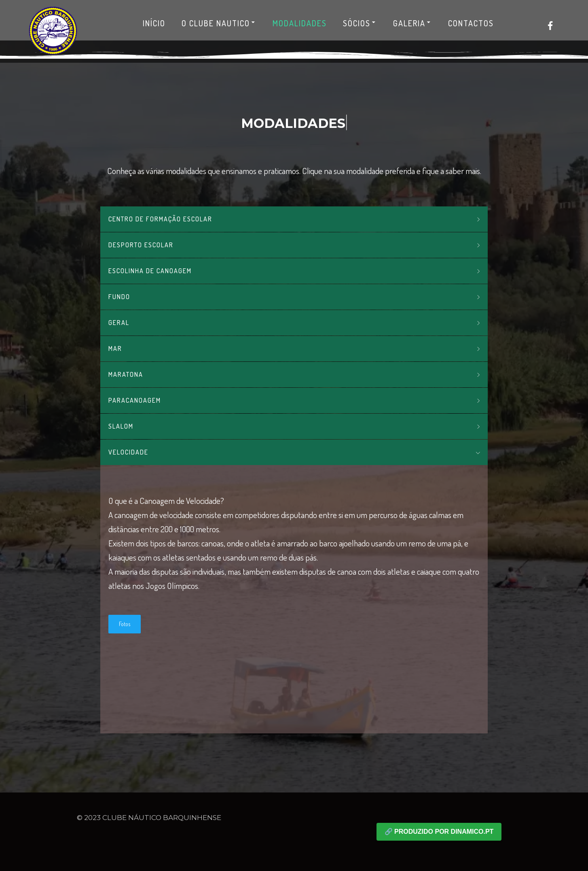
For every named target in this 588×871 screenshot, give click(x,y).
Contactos (471, 23)
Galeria (412, 23)
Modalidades (300, 23)
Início (154, 23)
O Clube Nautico (219, 23)
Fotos (125, 624)
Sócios (360, 23)
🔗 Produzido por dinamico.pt (439, 832)
